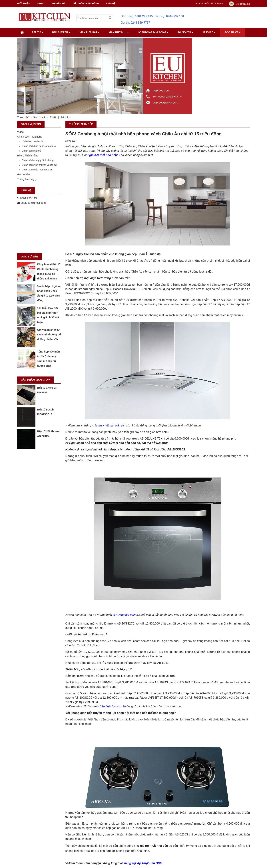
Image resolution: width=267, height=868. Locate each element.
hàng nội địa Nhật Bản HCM (143, 863)
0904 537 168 (175, 16)
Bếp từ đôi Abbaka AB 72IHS (48, 434)
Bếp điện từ (61, 32)
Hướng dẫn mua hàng (210, 4)
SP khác (209, 32)
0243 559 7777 (140, 23)
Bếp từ (37, 32)
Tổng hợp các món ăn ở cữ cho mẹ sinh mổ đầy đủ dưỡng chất (49, 359)
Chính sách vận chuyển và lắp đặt (40, 165)
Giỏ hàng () (243, 4)
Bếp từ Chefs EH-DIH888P (48, 390)
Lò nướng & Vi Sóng (153, 32)
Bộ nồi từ (185, 32)
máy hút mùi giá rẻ (110, 425)
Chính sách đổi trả (31, 151)
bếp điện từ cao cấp (113, 706)
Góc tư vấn (232, 32)
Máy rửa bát (89, 32)
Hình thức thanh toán (33, 141)
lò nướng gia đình (124, 615)
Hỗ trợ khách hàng (28, 156)
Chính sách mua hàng (30, 137)
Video (21, 132)
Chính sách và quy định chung (38, 160)
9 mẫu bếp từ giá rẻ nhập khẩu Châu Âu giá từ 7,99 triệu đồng (49, 293)
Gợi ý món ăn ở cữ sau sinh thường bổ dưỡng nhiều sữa (49, 335)
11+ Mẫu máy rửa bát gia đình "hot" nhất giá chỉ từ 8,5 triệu (48, 315)
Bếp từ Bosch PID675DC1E (46, 412)
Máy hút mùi (119, 32)
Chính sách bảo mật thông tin (37, 170)
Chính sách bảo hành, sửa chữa (39, 146)
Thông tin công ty (27, 179)
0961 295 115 (144, 16)
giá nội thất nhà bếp (103, 155)
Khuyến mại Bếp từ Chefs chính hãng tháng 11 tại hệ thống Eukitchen (49, 271)
